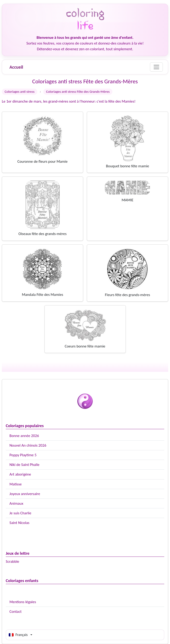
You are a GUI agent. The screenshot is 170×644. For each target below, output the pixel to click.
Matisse (16, 484)
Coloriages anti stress (20, 92)
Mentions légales (23, 602)
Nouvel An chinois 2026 (28, 445)
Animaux (16, 503)
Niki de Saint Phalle (24, 465)
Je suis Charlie (20, 513)
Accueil (16, 67)
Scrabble (12, 561)
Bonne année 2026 (24, 436)
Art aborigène (20, 474)
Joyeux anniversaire (25, 494)
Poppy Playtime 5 (23, 455)
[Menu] (156, 67)
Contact (16, 612)
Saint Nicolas (19, 523)
